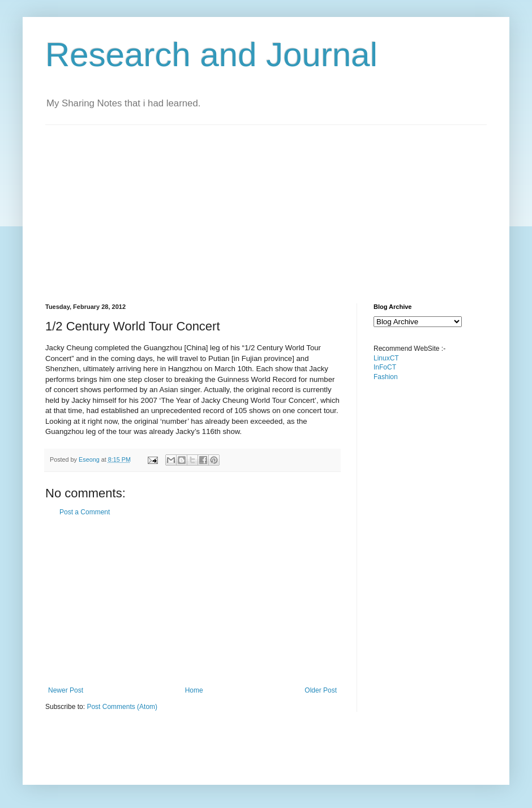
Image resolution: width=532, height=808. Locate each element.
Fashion (386, 377)
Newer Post (66, 690)
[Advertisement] (240, 204)
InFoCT (385, 367)
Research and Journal (211, 55)
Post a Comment (85, 512)
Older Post (321, 690)
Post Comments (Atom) (122, 707)
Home (194, 690)
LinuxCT (386, 358)
